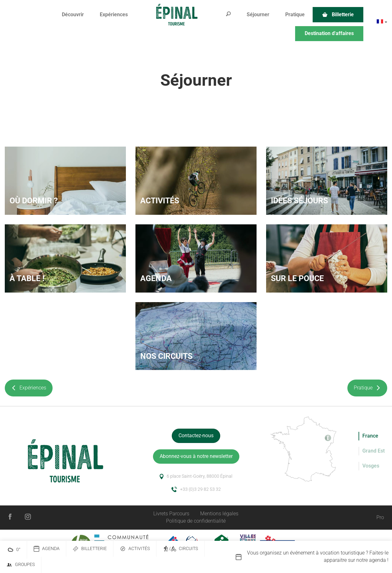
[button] (73, 15)
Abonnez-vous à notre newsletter (196, 456)
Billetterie (90, 549)
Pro (380, 517)
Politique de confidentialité (196, 521)
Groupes (21, 565)
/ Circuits (180, 549)
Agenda (47, 549)
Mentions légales (219, 514)
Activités (135, 549)
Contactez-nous (196, 435)
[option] (314, 557)
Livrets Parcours (171, 514)
